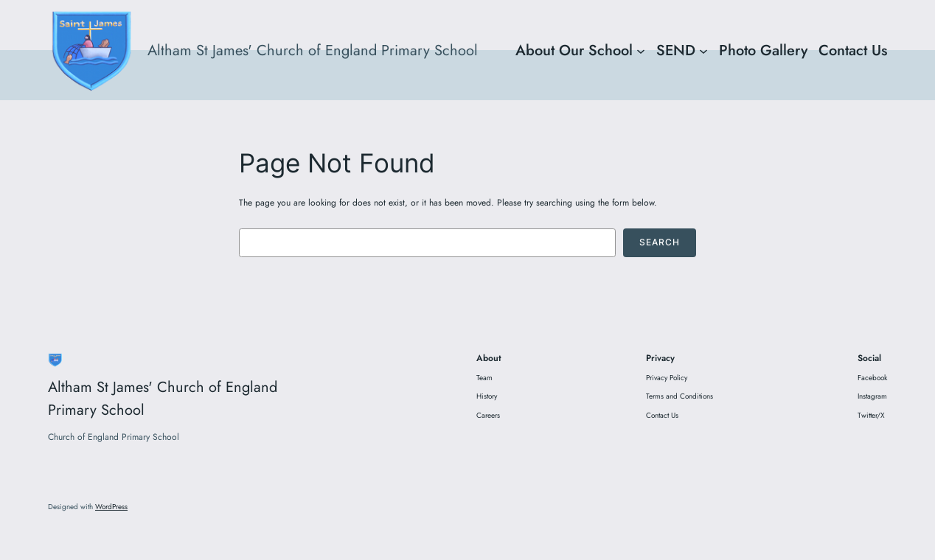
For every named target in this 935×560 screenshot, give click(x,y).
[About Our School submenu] (641, 50)
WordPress (111, 507)
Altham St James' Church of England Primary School (313, 50)
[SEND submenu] (703, 50)
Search (660, 242)
